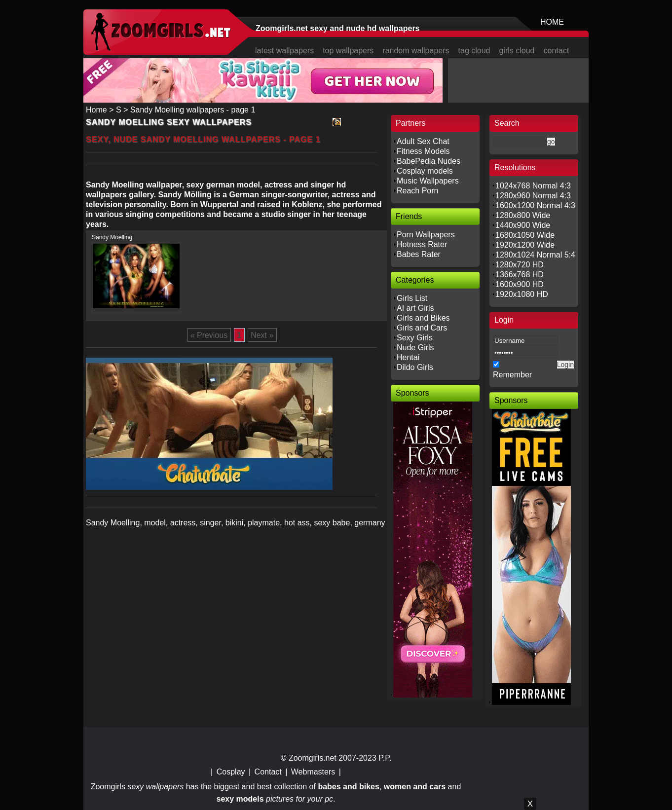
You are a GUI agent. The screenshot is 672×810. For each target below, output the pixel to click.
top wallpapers (348, 51)
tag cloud (474, 51)
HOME (552, 22)
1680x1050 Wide (525, 235)
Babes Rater (419, 254)
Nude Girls (415, 348)
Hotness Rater (422, 244)
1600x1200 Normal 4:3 (535, 205)
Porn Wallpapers (426, 235)
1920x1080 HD (522, 294)
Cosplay (231, 772)
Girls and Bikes (423, 318)
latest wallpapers (284, 51)
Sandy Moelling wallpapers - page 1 (193, 110)
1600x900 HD (520, 284)
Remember (512, 375)
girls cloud (517, 51)
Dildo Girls (415, 367)
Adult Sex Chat (423, 141)
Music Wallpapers (428, 181)
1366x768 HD (520, 275)
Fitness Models (423, 151)
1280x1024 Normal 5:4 (535, 255)
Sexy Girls (415, 338)
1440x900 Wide (523, 225)
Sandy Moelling (112, 237)
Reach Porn (418, 191)
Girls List (412, 298)
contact (557, 51)
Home (96, 110)
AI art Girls (415, 308)
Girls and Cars (422, 328)
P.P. (385, 758)
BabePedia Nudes (429, 161)
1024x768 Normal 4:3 (533, 186)
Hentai (408, 357)
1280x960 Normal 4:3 (533, 196)
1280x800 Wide (523, 215)
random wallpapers (416, 51)
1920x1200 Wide (525, 245)
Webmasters (313, 772)
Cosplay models (425, 171)
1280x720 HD (520, 265)
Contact (268, 772)
